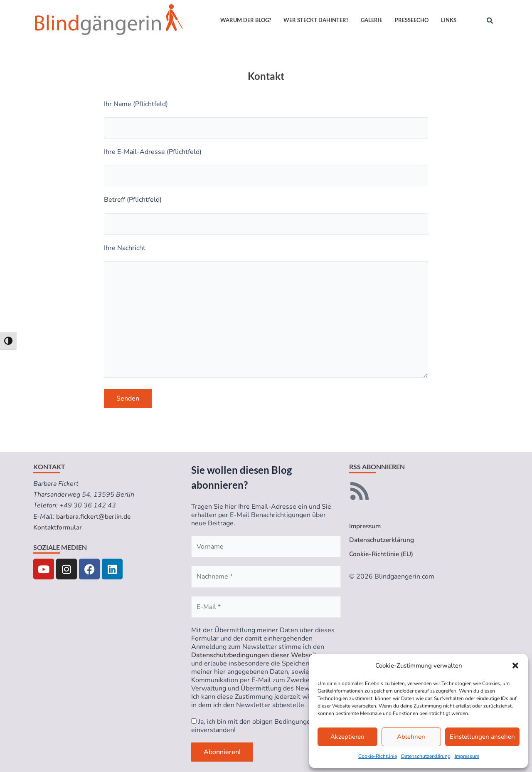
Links (449, 20)
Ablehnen (411, 737)
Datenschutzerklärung (426, 756)
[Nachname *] (266, 577)
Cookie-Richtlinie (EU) (382, 554)
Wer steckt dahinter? (316, 20)
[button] (515, 666)
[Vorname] (266, 547)
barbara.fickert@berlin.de (95, 517)
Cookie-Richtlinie (378, 756)
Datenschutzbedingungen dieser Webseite (256, 655)
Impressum (467, 756)
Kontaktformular (58, 527)
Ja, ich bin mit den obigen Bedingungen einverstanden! (253, 726)
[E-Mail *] (266, 607)
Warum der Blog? (246, 20)
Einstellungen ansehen (482, 737)
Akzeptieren (347, 737)
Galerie (372, 20)
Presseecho (412, 20)
